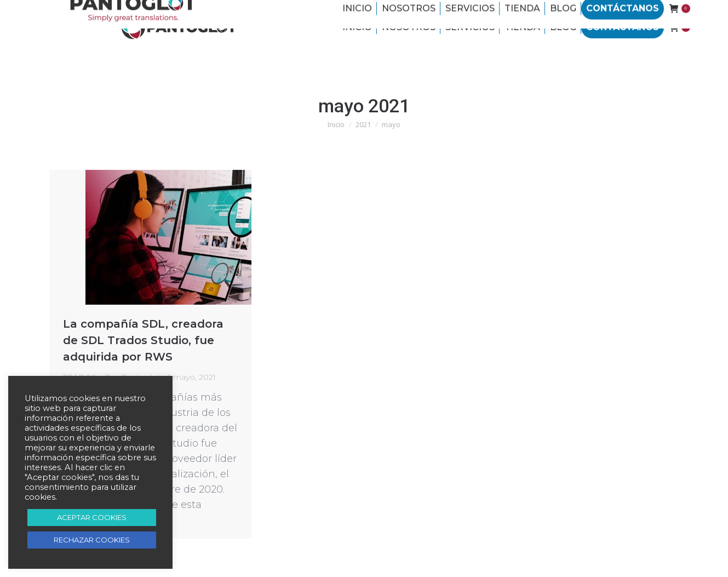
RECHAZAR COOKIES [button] (92, 540)
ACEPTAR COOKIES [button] (92, 517)
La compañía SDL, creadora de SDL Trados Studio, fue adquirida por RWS (143, 340)
